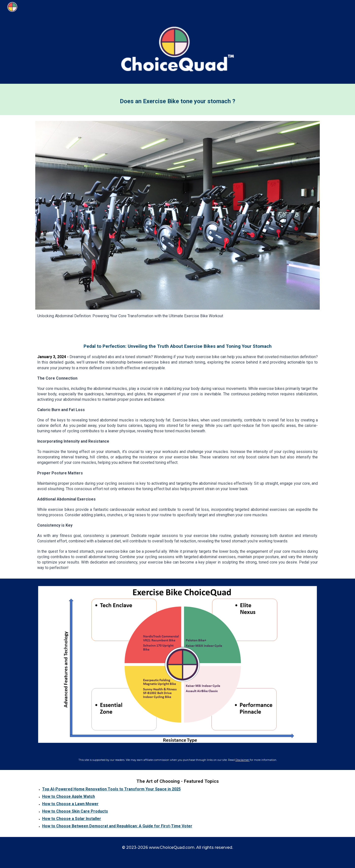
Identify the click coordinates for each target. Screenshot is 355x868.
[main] (177, 99)
